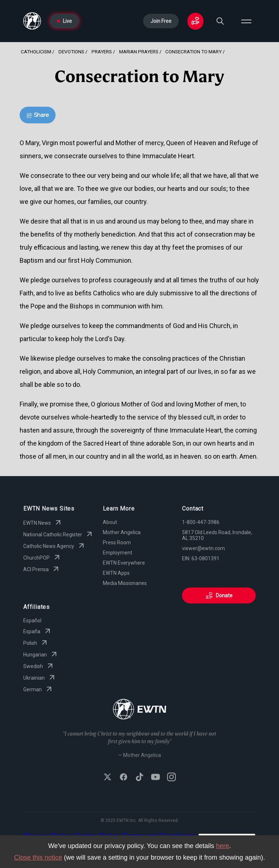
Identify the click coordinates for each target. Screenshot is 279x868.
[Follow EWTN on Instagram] (171, 778)
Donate (219, 595)
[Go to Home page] (32, 21)
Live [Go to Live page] (64, 21)
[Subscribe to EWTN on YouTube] (155, 778)
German (38, 689)
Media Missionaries (125, 583)
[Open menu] (246, 21)
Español (32, 621)
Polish (36, 643)
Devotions (71, 52)
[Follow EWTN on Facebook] (124, 778)
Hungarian (41, 655)
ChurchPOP (42, 558)
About (110, 522)
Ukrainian (40, 678)
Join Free (161, 21)
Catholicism (36, 52)
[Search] (220, 21)
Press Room (117, 542)
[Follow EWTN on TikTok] (139, 778)
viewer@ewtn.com (203, 548)
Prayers (102, 52)
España (38, 631)
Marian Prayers (139, 52)
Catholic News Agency (54, 546)
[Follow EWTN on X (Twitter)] (108, 778)
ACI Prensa (42, 569)
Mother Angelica (122, 532)
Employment (118, 553)
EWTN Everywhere (124, 563)
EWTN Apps (116, 573)
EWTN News (43, 523)
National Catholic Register (58, 535)
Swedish (39, 666)
